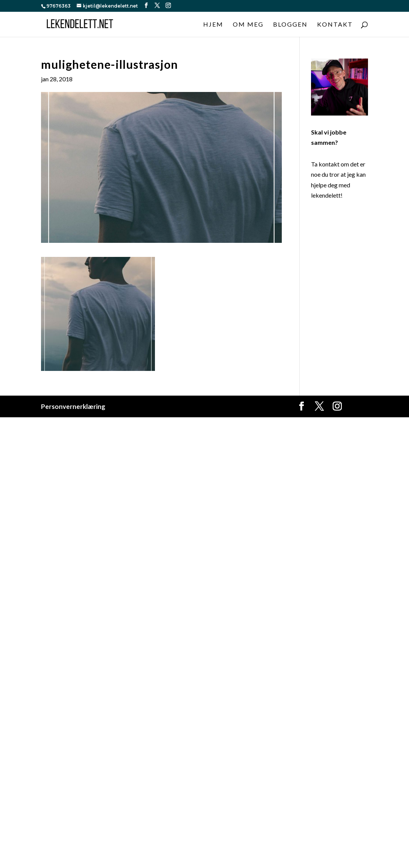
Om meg (248, 25)
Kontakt (335, 25)
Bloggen (290, 25)
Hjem (213, 25)
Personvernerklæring (73, 406)
